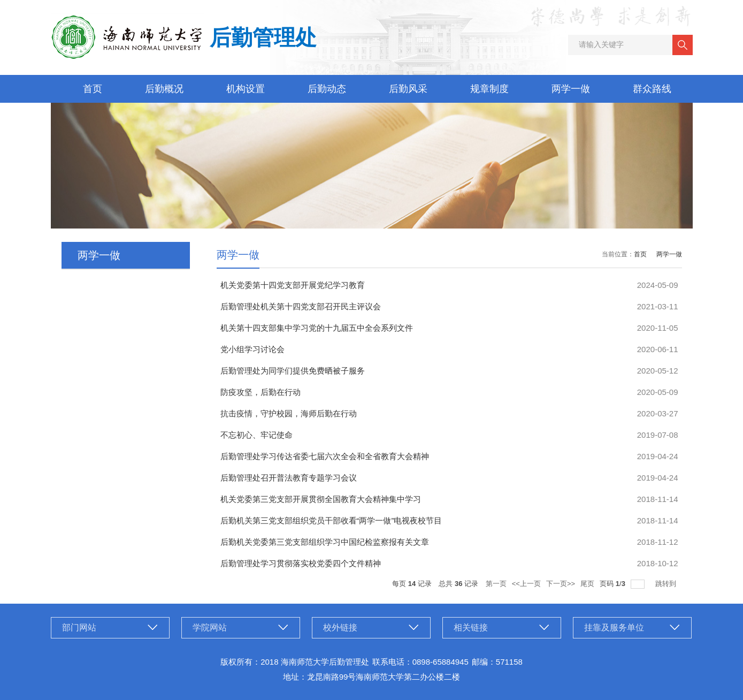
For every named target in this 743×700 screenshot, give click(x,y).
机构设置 (246, 89)
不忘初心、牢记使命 (256, 435)
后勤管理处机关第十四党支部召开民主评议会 (301, 306)
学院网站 (210, 627)
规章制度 (489, 89)
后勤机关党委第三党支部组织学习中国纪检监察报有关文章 (325, 542)
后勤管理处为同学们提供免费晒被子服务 (293, 371)
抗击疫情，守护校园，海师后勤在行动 (289, 413)
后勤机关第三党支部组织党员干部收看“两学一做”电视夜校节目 (331, 520)
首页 (93, 89)
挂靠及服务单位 (614, 627)
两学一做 (571, 89)
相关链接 (471, 627)
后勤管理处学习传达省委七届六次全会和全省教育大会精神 (325, 456)
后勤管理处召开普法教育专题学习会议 (289, 478)
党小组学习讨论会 (252, 349)
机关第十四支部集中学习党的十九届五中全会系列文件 (317, 328)
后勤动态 (327, 89)
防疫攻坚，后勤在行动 (261, 392)
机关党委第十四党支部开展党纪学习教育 (293, 285)
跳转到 (667, 584)
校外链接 (340, 627)
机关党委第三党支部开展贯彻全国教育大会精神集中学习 (321, 499)
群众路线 (652, 89)
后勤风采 (408, 89)
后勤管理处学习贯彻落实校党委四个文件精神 (301, 563)
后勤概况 (164, 89)
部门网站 (79, 627)
